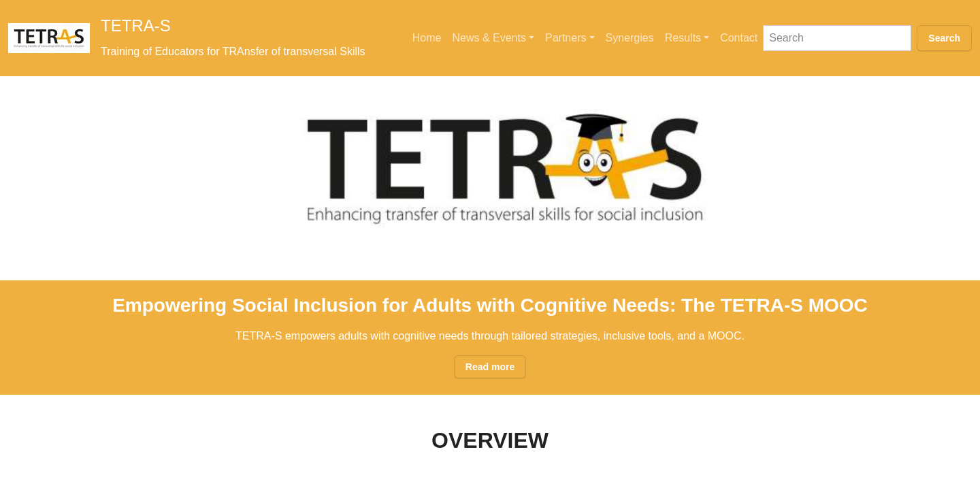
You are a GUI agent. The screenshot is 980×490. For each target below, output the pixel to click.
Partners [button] (566, 38)
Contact (739, 38)
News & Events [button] (489, 38)
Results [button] (683, 38)
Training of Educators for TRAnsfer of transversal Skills (233, 51)
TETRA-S (136, 26)
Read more (490, 367)
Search (944, 38)
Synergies (630, 38)
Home (427, 38)
